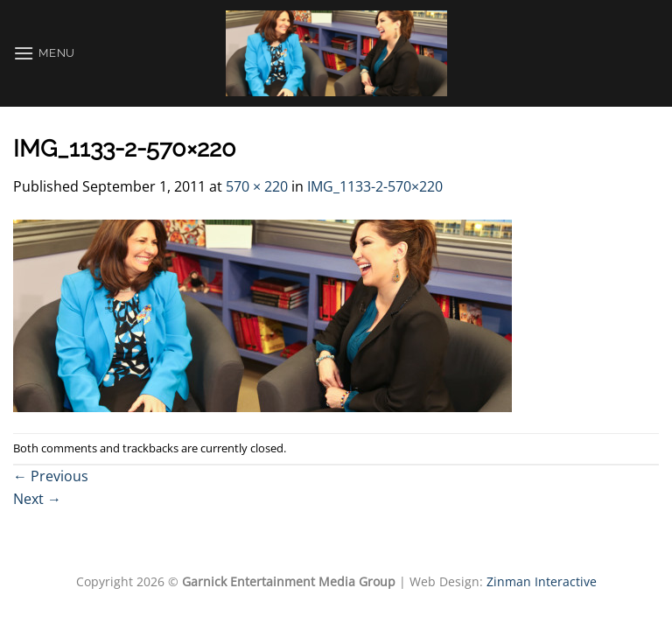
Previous (51, 476)
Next (37, 499)
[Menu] (44, 53)
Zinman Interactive (542, 581)
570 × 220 (257, 186)
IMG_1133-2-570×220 (375, 186)
